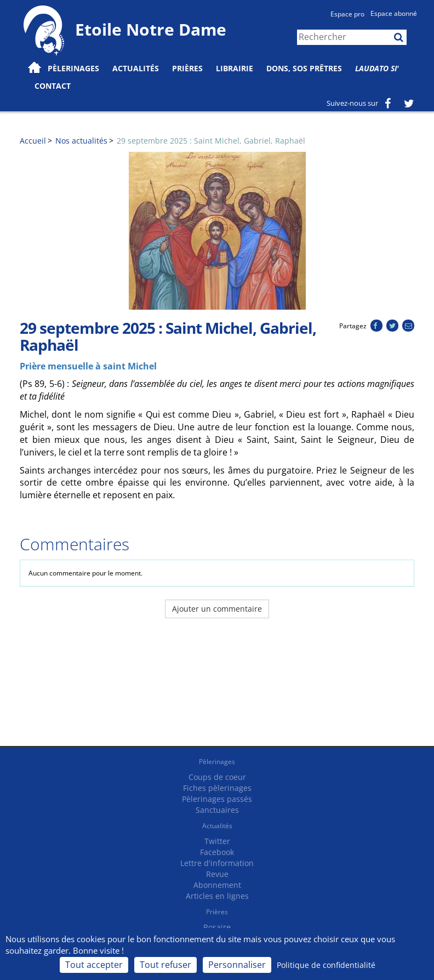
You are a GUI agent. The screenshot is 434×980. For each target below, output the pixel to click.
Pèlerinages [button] (73, 68)
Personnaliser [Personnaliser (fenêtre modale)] (237, 965)
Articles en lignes (217, 896)
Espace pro (347, 14)
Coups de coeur (217, 777)
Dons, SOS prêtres (304, 68)
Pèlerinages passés (217, 799)
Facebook (217, 852)
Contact (53, 86)
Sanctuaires (217, 810)
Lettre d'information (217, 863)
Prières (187, 68)
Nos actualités (81, 141)
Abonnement (217, 885)
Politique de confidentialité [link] (326, 965)
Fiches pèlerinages (217, 788)
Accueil (33, 141)
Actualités (217, 826)
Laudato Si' (377, 68)
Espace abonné (394, 13)
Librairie (235, 68)
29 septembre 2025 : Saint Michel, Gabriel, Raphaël (211, 141)
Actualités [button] (136, 68)
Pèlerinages (217, 762)
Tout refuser (165, 965)
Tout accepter (94, 965)
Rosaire (217, 927)
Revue (217, 874)
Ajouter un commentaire (217, 609)
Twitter (217, 841)
